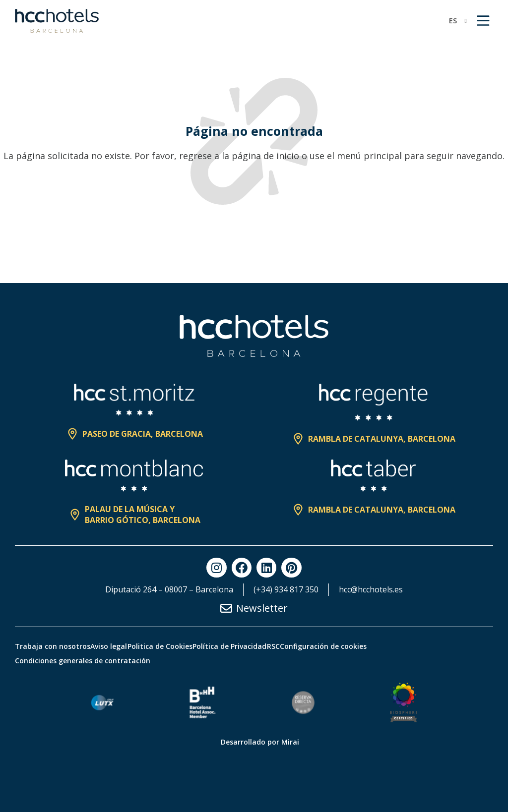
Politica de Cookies (189, 646)
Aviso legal (124, 646)
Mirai (290, 742)
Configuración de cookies (397, 646)
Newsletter (262, 608)
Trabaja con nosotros (53, 646)
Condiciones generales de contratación (83, 661)
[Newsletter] (226, 608)
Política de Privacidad (274, 646)
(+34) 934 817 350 (286, 589)
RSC (332, 646)
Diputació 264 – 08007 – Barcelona (169, 589)
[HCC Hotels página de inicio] (57, 21)
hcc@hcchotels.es (371, 589)
